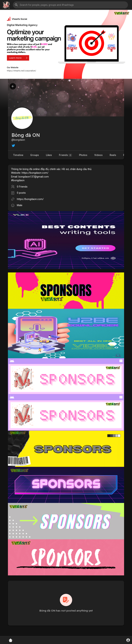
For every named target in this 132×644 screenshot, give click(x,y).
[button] (70, 5)
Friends (65, 155)
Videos (98, 155)
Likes (49, 155)
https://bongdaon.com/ (30, 199)
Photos (83, 155)
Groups (35, 155)
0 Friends (22, 187)
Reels (113, 155)
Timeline (18, 155)
